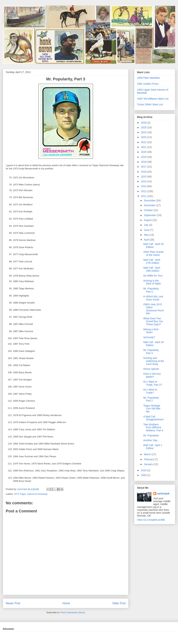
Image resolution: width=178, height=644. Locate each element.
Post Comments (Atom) (73, 612)
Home (66, 603)
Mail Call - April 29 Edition (153, 246)
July (146, 225)
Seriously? (149, 337)
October (149, 210)
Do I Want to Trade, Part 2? (153, 383)
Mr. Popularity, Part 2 (151, 399)
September (150, 215)
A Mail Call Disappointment (153, 418)
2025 (144, 127)
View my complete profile (151, 520)
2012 (144, 191)
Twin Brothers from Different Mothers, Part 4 (153, 428)
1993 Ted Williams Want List (153, 99)
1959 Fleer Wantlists (148, 78)
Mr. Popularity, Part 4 (151, 290)
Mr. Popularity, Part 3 (151, 352)
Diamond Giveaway (37, 494)
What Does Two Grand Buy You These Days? (153, 321)
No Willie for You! (153, 276)
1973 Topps (20, 494)
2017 (144, 167)
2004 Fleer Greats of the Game (153, 253)
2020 (144, 152)
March (148, 454)
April (147, 240)
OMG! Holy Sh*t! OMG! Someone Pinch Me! (154, 309)
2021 (144, 147)
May (147, 235)
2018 (144, 162)
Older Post (119, 603)
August (148, 220)
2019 (144, 157)
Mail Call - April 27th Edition (152, 261)
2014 (144, 181)
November (150, 205)
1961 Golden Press (148, 84)
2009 (144, 475)
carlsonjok (163, 494)
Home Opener (151, 369)
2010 (144, 470)
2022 (144, 142)
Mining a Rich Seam (151, 331)
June (147, 230)
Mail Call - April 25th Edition (152, 269)
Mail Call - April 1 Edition (153, 447)
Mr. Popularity (151, 435)
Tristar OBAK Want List (150, 104)
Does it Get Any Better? (152, 375)
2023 (144, 137)
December (150, 200)
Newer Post (13, 603)
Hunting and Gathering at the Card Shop (154, 361)
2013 (144, 186)
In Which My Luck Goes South (153, 298)
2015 (144, 177)
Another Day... (151, 440)
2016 (144, 172)
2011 (144, 196)
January (149, 464)
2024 (144, 132)
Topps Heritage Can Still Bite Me (152, 409)
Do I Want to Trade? (150, 391)
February (149, 459)
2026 (144, 123)
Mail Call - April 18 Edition (153, 344)
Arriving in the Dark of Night (152, 282)
